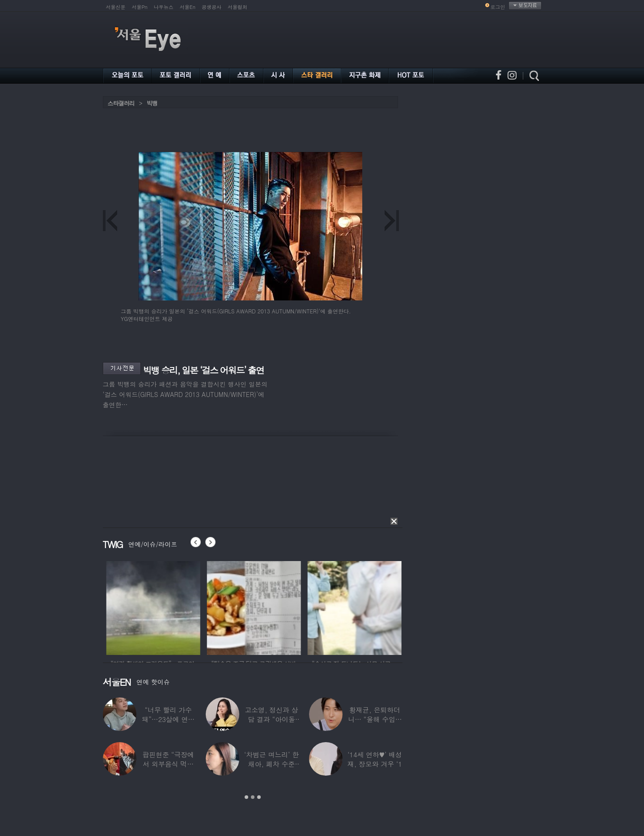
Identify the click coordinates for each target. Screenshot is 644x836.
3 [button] (259, 797)
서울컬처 (237, 7)
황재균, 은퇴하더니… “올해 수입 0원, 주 (375, 719)
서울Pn (140, 7)
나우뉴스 (164, 7)
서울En (188, 7)
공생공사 (212, 7)
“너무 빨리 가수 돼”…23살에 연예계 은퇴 (168, 719)
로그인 (498, 7)
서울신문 (116, 7)
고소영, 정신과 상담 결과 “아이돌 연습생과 (271, 719)
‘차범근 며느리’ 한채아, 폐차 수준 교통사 (271, 764)
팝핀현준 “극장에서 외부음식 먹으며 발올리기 (168, 764)
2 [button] (253, 797)
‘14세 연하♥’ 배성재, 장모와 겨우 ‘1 (375, 759)
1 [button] (246, 797)
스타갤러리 (121, 103)
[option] (199, 607)
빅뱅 (152, 103)
